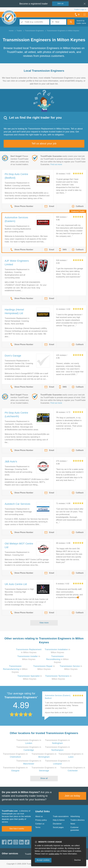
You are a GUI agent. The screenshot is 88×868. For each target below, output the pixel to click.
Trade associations (61, 816)
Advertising (75, 816)
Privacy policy (41, 820)
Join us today (72, 796)
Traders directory (78, 820)
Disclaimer (57, 824)
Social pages (58, 827)
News (73, 824)
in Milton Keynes (57, 659)
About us (39, 816)
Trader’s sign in (80, 9)
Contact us (40, 824)
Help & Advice (59, 820)
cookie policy (54, 854)
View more (44, 623)
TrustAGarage (31, 854)
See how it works (17, 829)
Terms (38, 827)
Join (60, 3)
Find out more (56, 164)
